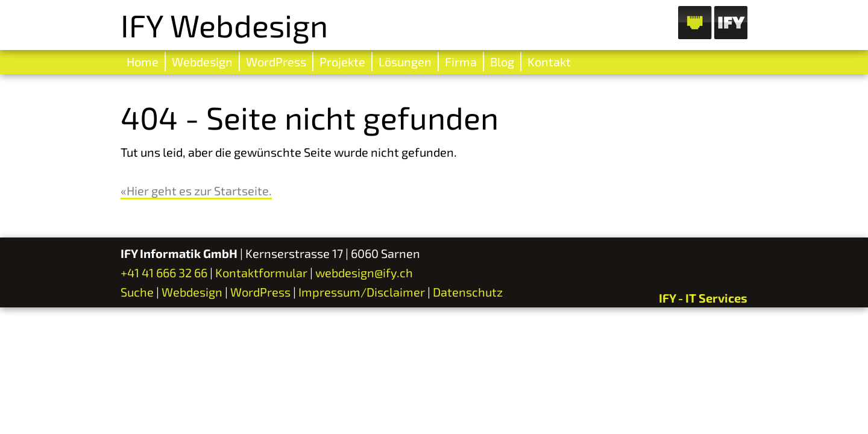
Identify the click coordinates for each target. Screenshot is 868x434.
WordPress (276, 61)
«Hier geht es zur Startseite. (196, 190)
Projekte (342, 61)
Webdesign (202, 61)
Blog (502, 61)
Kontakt (549, 61)
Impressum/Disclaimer (362, 292)
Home (143, 61)
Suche (137, 292)
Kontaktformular (261, 272)
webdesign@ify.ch (364, 272)
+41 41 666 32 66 (164, 272)
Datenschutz (468, 292)
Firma (461, 61)
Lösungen (405, 61)
